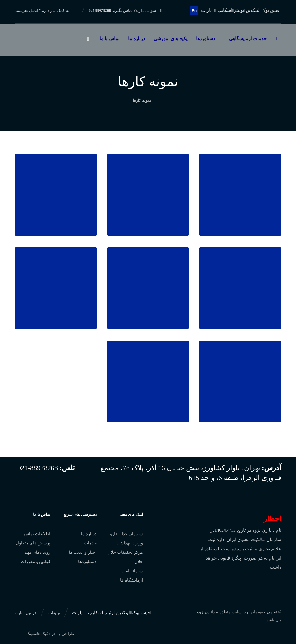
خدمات (90, 543)
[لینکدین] (254, 10)
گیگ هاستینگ (37, 634)
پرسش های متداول (33, 543)
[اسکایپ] (226, 10)
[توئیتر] (240, 10)
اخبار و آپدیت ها (83, 552)
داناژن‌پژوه (206, 612)
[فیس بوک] (271, 10)
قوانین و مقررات (36, 562)
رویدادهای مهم (37, 552)
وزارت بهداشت (129, 543)
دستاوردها (87, 562)
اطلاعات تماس (37, 534)
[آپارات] (209, 10)
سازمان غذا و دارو (126, 534)
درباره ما (89, 534)
